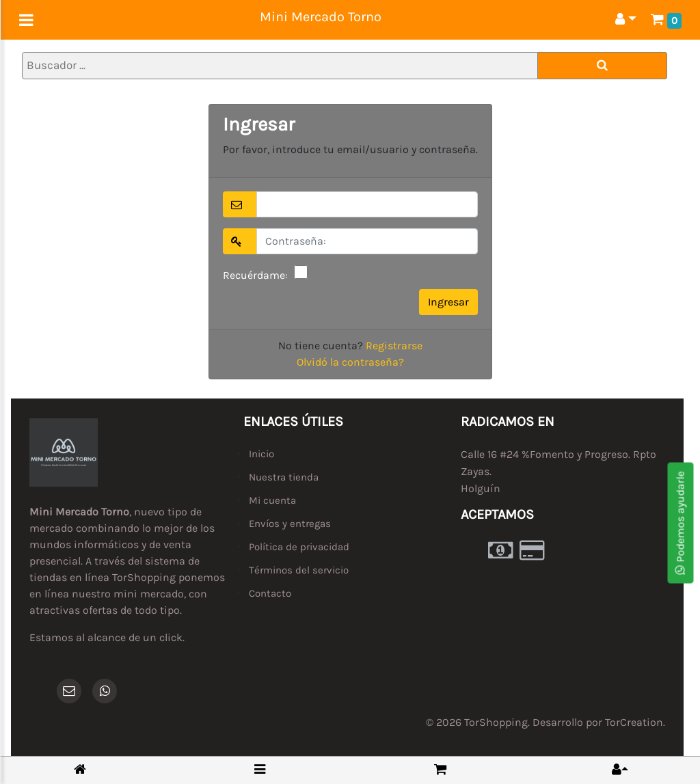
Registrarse (394, 346)
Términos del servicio (299, 570)
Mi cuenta (272, 500)
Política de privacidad (299, 547)
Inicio (261, 454)
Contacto (270, 593)
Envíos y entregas (290, 524)
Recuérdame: (255, 275)
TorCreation (634, 722)
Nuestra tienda (284, 477)
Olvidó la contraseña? (350, 362)
